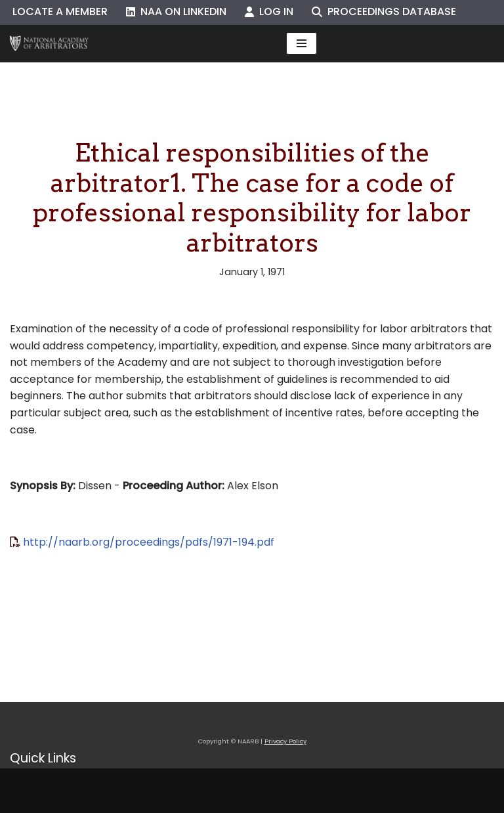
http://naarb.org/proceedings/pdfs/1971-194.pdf (149, 542)
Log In (269, 11)
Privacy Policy (285, 741)
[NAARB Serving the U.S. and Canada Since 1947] (49, 44)
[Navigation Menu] (302, 43)
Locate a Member (60, 11)
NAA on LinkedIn (176, 11)
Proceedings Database (384, 11)
